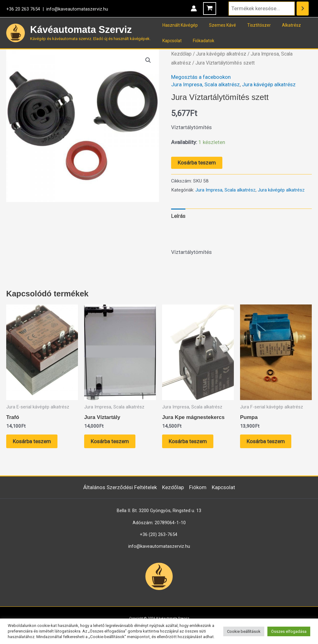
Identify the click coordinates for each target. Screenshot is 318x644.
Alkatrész (283, 25)
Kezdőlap (181, 54)
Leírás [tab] (178, 216)
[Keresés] (303, 9)
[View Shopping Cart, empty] (210, 9)
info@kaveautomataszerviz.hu (77, 9)
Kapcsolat (171, 41)
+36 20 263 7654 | (26, 9)
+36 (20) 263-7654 (159, 534)
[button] (148, 60)
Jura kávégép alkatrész (221, 54)
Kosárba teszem (197, 163)
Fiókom (198, 487)
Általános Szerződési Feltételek (120, 487)
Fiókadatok (200, 41)
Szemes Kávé (219, 25)
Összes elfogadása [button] (289, 631)
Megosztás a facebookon (201, 77)
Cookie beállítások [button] (244, 631)
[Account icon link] (194, 8)
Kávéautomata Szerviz (81, 30)
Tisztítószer (253, 25)
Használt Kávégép (179, 25)
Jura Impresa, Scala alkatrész (205, 84)
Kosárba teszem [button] (32, 441)
